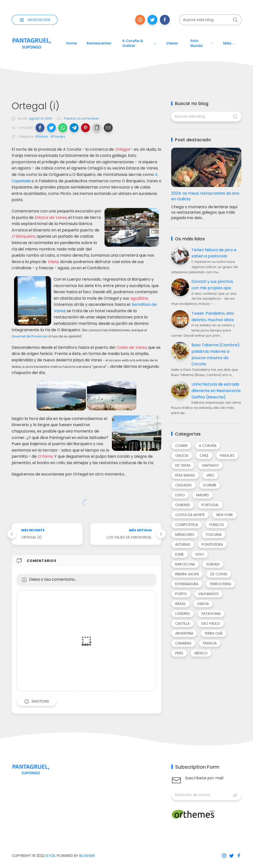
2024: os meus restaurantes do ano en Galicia (205, 196)
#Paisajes (58, 136)
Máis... (230, 43)
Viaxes (173, 43)
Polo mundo (202, 43)
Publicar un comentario (81, 118)
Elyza (50, 856)
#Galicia (42, 136)
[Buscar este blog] (211, 20)
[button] (40, 128)
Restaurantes (99, 43)
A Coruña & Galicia (139, 43)
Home (72, 43)
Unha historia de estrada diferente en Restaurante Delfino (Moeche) (216, 391)
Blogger (87, 856)
